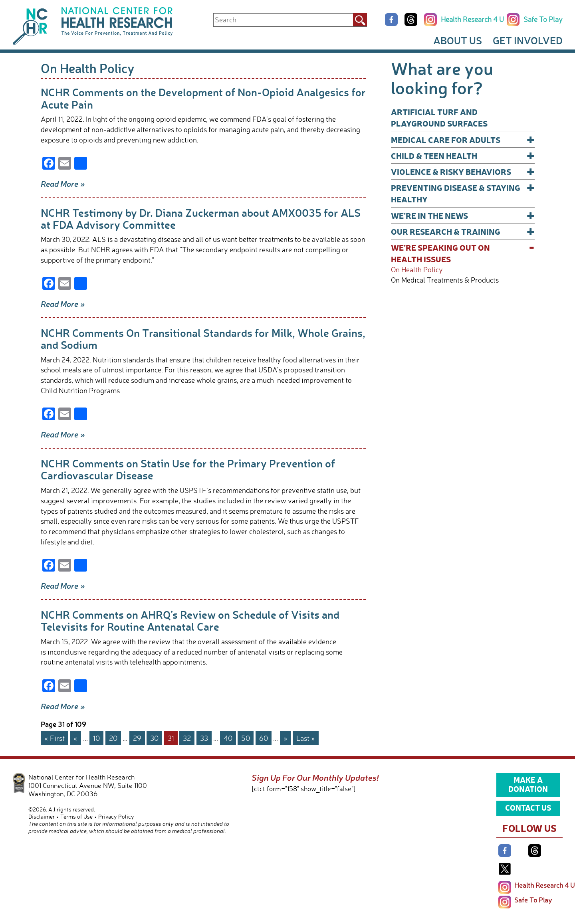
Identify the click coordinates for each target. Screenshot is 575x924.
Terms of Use (76, 816)
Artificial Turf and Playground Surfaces (439, 117)
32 (187, 738)
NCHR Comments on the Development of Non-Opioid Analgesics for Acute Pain (203, 98)
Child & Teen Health (463, 155)
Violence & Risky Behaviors (463, 171)
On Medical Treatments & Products (445, 280)
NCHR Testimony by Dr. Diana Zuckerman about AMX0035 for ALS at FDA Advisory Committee (201, 219)
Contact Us (528, 807)
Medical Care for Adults (463, 139)
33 (204, 738)
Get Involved (528, 40)
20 (113, 738)
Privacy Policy (116, 816)
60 (264, 738)
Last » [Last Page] (306, 738)
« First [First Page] (55, 738)
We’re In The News (463, 215)
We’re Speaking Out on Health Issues (463, 253)
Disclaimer (42, 816)
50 (246, 738)
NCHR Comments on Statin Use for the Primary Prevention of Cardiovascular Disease (188, 469)
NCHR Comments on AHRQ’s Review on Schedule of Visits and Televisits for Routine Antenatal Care (190, 620)
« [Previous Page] (75, 738)
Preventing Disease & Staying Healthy (463, 193)
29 (137, 738)
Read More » (63, 184)
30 (154, 738)
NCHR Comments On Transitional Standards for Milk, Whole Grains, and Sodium (203, 339)
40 (228, 738)
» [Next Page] (286, 738)
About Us (458, 40)
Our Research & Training (463, 231)
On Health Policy (417, 270)
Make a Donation (528, 784)
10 (96, 738)
